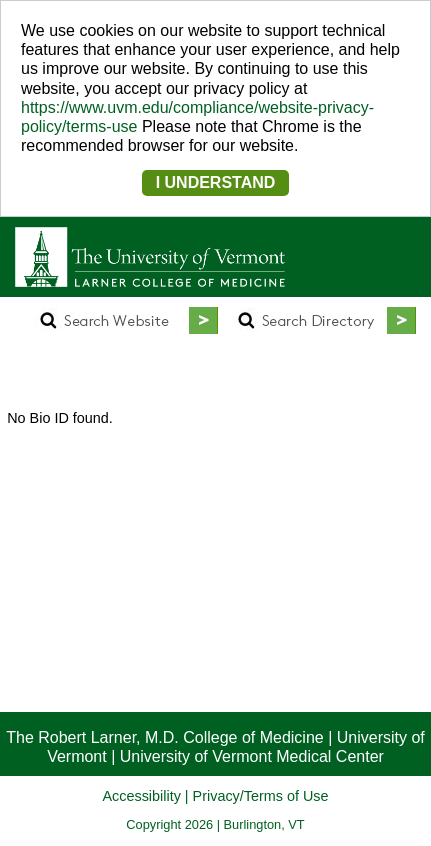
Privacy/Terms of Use (261, 796)
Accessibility (141, 796)
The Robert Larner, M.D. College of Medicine (164, 737)
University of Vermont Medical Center (252, 756)
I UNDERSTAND (216, 182)
